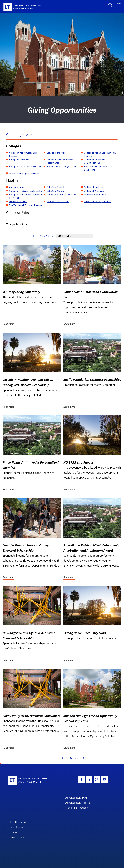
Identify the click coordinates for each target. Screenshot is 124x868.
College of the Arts (56, 153)
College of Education (19, 160)
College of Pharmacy (94, 191)
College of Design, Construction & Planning (100, 154)
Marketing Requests (77, 808)
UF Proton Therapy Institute (97, 202)
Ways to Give (17, 224)
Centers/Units (18, 213)
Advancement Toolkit (78, 803)
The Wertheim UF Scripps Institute (26, 205)
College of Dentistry (56, 187)
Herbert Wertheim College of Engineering (98, 168)
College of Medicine (93, 187)
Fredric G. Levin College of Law (61, 167)
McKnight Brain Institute (96, 195)
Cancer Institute (17, 187)
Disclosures (16, 832)
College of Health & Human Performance (60, 161)
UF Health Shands (18, 202)
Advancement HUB (76, 798)
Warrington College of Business (24, 173)
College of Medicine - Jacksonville (26, 191)
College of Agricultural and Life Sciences (24, 154)
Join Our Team (18, 822)
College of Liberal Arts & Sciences (25, 167)
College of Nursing (56, 191)
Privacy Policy (18, 837)
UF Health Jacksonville (58, 202)
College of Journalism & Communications (96, 161)
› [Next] (79, 758)
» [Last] (83, 758)
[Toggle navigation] (119, 5)
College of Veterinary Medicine (61, 195)
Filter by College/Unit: (42, 236)
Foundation (16, 827)
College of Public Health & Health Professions (25, 196)
